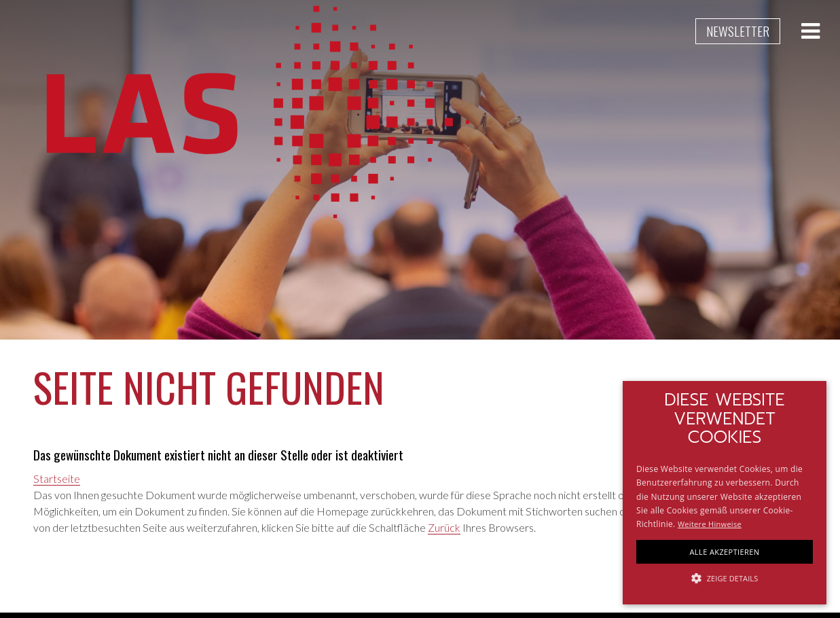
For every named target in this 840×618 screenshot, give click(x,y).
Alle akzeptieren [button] (725, 552)
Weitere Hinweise (710, 524)
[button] (725, 579)
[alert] (725, 493)
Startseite (57, 478)
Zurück (444, 527)
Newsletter (738, 31)
